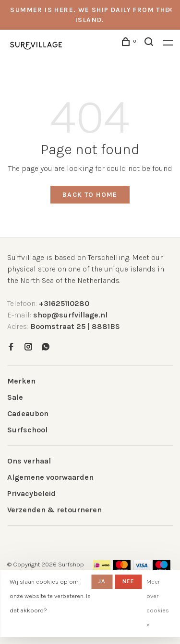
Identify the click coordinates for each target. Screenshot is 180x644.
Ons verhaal (29, 461)
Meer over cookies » (158, 603)
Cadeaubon (28, 413)
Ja (102, 581)
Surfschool (27, 430)
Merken (21, 381)
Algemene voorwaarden (50, 477)
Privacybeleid (31, 493)
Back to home (90, 195)
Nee (129, 581)
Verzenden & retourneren (54, 510)
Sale (15, 397)
